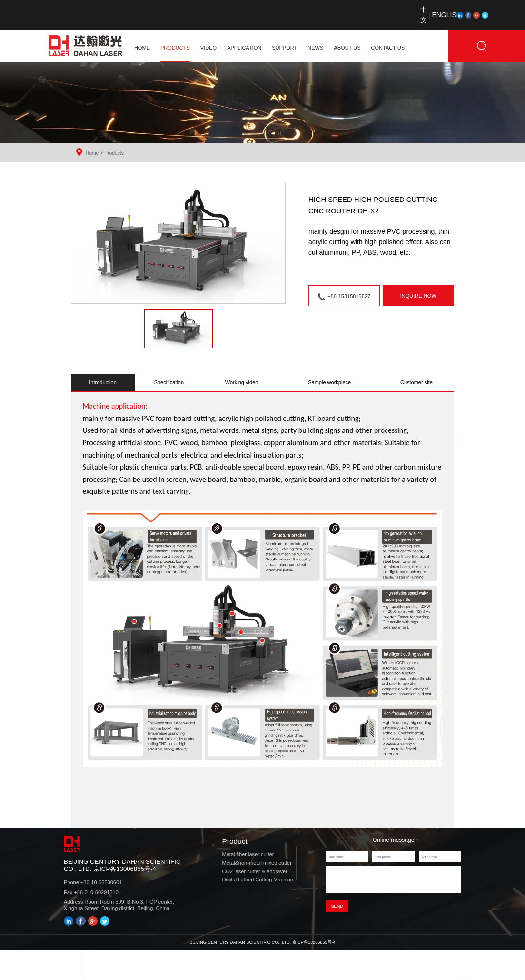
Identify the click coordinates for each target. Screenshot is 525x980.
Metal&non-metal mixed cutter (257, 863)
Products (114, 153)
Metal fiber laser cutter (248, 854)
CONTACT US (388, 48)
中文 (424, 15)
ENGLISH (438, 15)
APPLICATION (244, 48)
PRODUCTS (175, 48)
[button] (178, 329)
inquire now (418, 296)
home (142, 48)
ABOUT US (347, 48)
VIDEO (208, 48)
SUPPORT (284, 48)
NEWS (315, 48)
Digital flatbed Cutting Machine (258, 880)
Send (337, 909)
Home (92, 153)
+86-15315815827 (344, 297)
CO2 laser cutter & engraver (255, 871)
